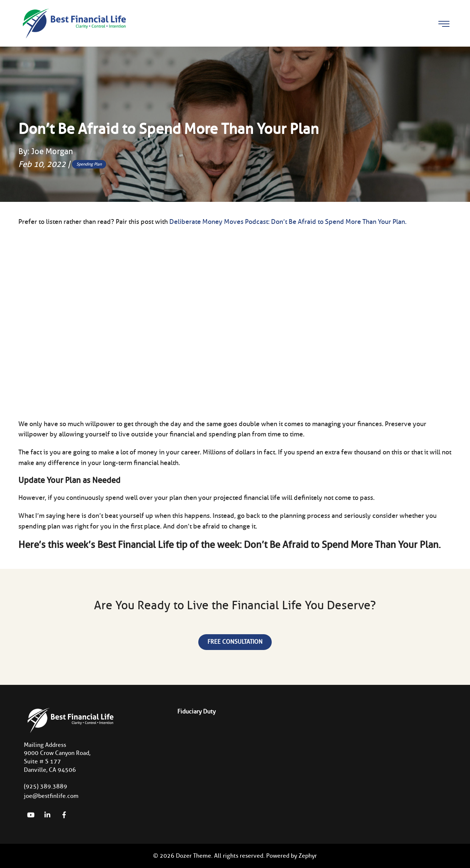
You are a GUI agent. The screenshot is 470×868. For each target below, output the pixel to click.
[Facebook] (64, 815)
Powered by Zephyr (292, 856)
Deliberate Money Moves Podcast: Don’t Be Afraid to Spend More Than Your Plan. (288, 222)
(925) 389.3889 (46, 786)
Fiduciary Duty (196, 711)
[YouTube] (31, 815)
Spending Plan (89, 164)
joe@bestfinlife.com (51, 796)
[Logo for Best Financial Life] (73, 23)
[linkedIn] (47, 815)
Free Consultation (235, 642)
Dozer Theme (194, 856)
